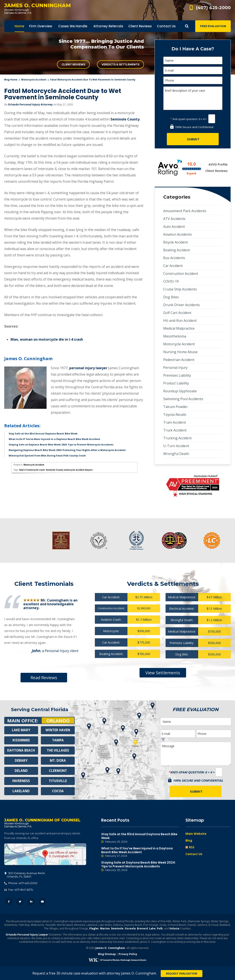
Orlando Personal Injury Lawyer (27, 935)
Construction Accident (181, 274)
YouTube (42, 903)
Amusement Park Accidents (185, 211)
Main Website (196, 834)
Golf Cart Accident (177, 313)
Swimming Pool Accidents (183, 399)
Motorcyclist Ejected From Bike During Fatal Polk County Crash (47, 455)
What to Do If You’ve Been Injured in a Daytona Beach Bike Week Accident (54, 439)
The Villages (58, 751)
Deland (21, 771)
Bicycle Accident (176, 242)
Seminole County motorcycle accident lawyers (69, 470)
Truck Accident (175, 430)
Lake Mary (21, 730)
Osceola (130, 929)
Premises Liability (177, 375)
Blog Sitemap (107, 955)
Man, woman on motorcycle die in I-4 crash (47, 339)
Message (196, 754)
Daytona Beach (21, 751)
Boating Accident (177, 250)
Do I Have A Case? (193, 49)
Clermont (58, 771)
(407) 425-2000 (213, 8)
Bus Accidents (174, 258)
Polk (160, 929)
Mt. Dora (58, 761)
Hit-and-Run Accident (180, 321)
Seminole (117, 929)
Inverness (21, 781)
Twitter (20, 903)
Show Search (187, 26)
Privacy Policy (128, 955)
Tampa (58, 740)
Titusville (58, 781)
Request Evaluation (182, 973)
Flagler (94, 929)
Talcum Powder (176, 407)
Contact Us (194, 854)
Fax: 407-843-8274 (19, 890)
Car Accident (173, 266)
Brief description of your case (193, 98)
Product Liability (176, 383)
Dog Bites (171, 297)
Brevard (142, 929)
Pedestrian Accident (179, 360)
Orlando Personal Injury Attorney (30, 104)
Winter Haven (58, 730)
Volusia (174, 929)
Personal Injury (175, 368)
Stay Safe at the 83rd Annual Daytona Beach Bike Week (43, 433)
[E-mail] (193, 70)
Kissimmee (21, 740)
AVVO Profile (218, 164)
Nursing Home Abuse (180, 352)
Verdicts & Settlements (120, 64)
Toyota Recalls (175, 415)
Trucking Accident (177, 438)
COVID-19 (171, 281)
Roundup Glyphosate (180, 391)
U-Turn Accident (176, 446)
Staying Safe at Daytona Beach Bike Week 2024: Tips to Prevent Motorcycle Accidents (61, 444)
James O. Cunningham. (111, 949)
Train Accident (175, 422)
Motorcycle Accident (34, 79)
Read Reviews (44, 678)
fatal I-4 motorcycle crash (32, 470)
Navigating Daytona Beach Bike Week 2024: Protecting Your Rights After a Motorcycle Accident (67, 450)
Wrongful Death (176, 454)
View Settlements (163, 673)
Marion (105, 929)
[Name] (193, 60)
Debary (21, 761)
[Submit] (193, 139)
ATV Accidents (174, 219)
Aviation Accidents (178, 234)
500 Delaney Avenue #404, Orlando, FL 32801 (45, 855)
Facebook (9, 903)
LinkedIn (31, 903)
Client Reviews (73, 64)
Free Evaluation (213, 26)
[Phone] (193, 80)
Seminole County (125, 119)
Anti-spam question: (184, 119)
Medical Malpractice (179, 328)
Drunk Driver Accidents (182, 305)
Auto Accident (174, 227)
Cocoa (58, 791)
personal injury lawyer (88, 368)
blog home (11, 79)
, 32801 (25, 876)
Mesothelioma (175, 336)
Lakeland (21, 791)
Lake (152, 929)
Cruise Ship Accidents (180, 289)
